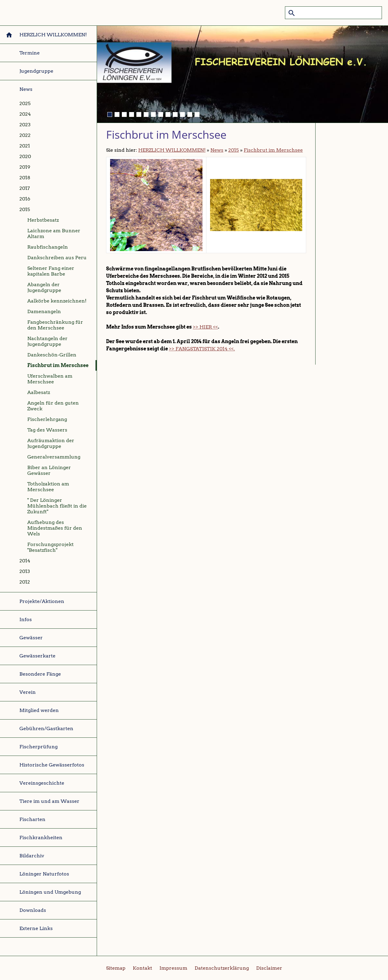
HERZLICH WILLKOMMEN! (172, 150)
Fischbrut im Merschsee (273, 150)
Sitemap (116, 968)
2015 (234, 150)
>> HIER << (205, 327)
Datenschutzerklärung (222, 968)
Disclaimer (269, 968)
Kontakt (142, 968)
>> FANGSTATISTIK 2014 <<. (202, 349)
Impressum (173, 968)
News (217, 150)
